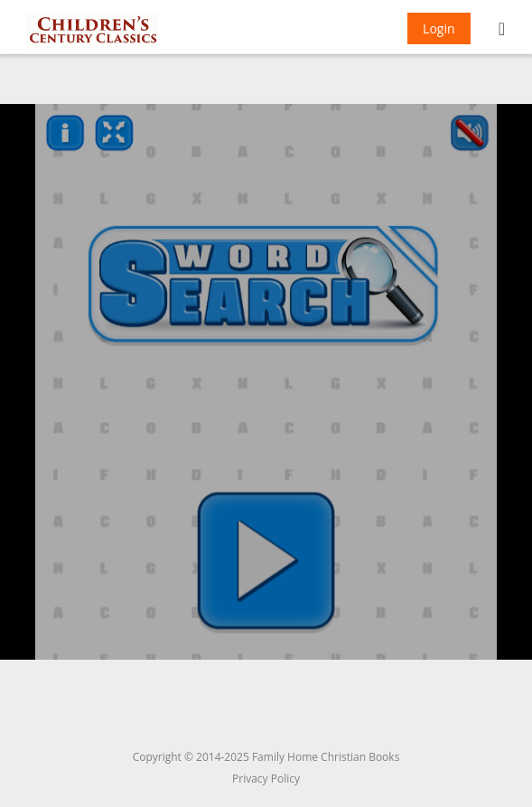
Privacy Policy (266, 779)
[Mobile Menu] (502, 31)
